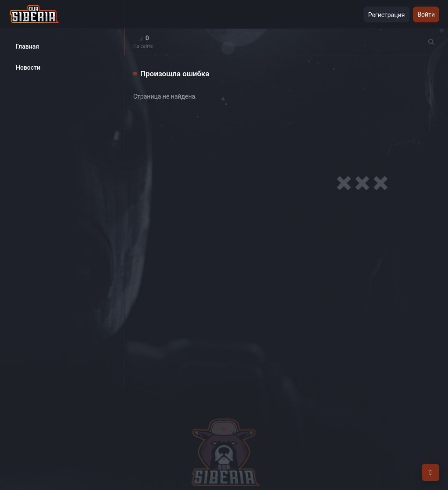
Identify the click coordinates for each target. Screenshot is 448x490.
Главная (27, 46)
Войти (426, 14)
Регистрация (387, 15)
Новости (28, 67)
